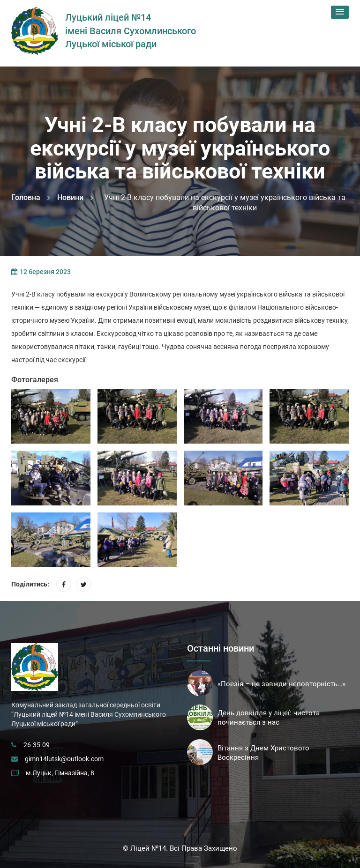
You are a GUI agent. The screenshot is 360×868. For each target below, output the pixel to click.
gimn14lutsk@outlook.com (64, 759)
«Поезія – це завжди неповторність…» (281, 684)
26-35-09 (37, 745)
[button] (340, 12)
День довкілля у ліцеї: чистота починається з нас (269, 718)
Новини (70, 197)
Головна (26, 197)
